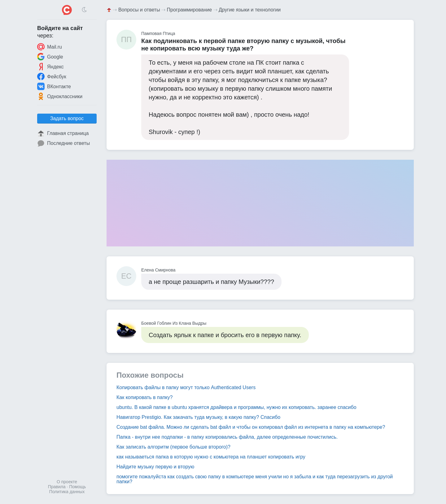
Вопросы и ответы (139, 10)
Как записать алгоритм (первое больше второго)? (173, 447)
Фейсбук (52, 76)
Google (50, 57)
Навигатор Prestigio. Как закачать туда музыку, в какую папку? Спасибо (198, 417)
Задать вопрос (67, 118)
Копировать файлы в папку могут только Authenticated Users (186, 387)
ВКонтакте (54, 86)
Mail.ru (50, 47)
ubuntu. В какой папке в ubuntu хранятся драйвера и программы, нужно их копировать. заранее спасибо (236, 407)
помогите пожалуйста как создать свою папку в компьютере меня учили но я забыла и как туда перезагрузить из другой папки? (255, 479)
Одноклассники (60, 96)
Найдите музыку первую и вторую (155, 467)
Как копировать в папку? (144, 397)
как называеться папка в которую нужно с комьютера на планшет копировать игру (211, 457)
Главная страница (63, 133)
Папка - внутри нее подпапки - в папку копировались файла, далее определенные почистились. (227, 437)
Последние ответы (63, 143)
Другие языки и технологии (250, 10)
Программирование (190, 10)
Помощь (77, 487)
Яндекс (50, 67)
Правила (57, 487)
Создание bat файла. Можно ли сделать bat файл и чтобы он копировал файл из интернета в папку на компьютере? (251, 427)
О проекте (67, 482)
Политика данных (67, 492)
